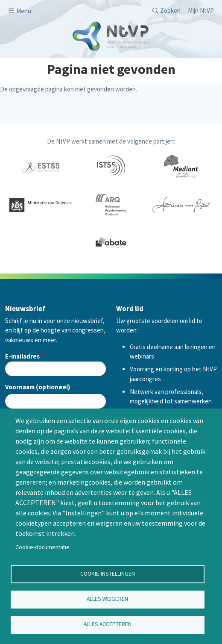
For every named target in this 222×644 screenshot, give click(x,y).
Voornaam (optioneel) (38, 387)
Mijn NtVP (201, 10)
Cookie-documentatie (42, 547)
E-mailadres (22, 356)
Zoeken (170, 10)
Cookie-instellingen (108, 574)
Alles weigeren (107, 599)
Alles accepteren (108, 624)
